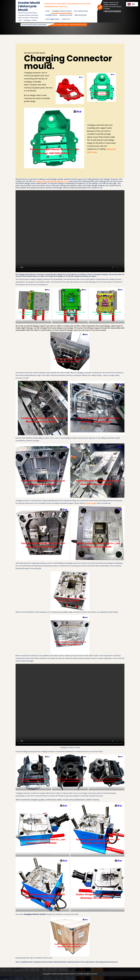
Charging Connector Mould (62, 11)
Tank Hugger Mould (52, 19)
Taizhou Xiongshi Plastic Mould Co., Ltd (52, 181)
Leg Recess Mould (66, 15)
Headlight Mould (51, 15)
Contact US (66, 19)
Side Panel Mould (81, 15)
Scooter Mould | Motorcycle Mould (29, 6)
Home (47, 11)
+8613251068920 (113, 11)
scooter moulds (91, 503)
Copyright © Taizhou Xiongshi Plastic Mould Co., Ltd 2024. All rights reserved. (70, 974)
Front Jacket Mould (81, 11)
